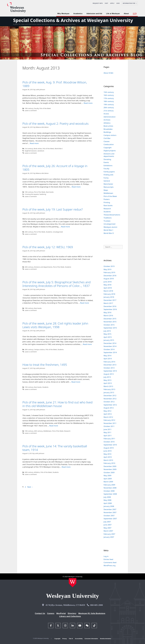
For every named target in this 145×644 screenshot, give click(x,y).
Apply (112, 3)
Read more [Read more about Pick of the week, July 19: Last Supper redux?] (65, 227)
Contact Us (40, 613)
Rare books (50, 192)
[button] (135, 14)
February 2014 (109, 362)
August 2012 (109, 408)
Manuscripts (109, 187)
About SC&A (108, 73)
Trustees (107, 221)
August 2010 (109, 448)
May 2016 (107, 312)
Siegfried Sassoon (31, 151)
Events (106, 162)
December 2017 (110, 300)
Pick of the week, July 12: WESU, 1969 (48, 247)
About (126, 14)
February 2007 (109, 534)
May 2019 (107, 269)
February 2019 (109, 272)
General (107, 181)
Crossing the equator (32, 194)
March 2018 (108, 291)
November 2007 (110, 512)
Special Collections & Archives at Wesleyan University (73, 20)
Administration (110, 117)
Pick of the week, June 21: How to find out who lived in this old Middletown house (57, 404)
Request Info (98, 3)
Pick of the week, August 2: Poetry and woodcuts (56, 124)
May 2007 (107, 528)
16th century (109, 95)
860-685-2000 (97, 605)
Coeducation (109, 144)
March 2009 (108, 482)
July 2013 (107, 377)
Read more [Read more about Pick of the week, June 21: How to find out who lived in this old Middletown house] (54, 426)
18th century (109, 101)
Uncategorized (58, 232)
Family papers (109, 172)
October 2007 (109, 516)
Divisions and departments (43, 267)
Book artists (38, 149)
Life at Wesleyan (113, 14)
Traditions (108, 218)
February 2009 (109, 485)
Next (30, 487)
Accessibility (79, 639)
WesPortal (61, 613)
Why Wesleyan (63, 14)
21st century (29, 149)
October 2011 (109, 426)
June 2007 (108, 525)
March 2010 (108, 460)
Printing (107, 202)
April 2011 (108, 436)
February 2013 (109, 389)
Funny (106, 178)
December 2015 (110, 319)
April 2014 (108, 359)
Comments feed (110, 562)
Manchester (108, 184)
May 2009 (107, 475)
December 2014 (110, 343)
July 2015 (107, 331)
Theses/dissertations (112, 215)
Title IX (71, 639)
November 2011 (110, 423)
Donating (107, 159)
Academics (78, 14)
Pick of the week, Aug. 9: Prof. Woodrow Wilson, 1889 (55, 84)
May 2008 (107, 500)
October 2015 (109, 325)
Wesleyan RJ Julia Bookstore (92, 613)
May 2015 (107, 334)
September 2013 (110, 371)
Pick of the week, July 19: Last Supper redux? (53, 209)
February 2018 (109, 294)
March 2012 (108, 417)
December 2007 (110, 509)
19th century (29, 108)
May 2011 (107, 432)
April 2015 (108, 337)
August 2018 (109, 279)
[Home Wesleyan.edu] (73, 583)
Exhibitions (108, 165)
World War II (109, 233)
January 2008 (109, 506)
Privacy (65, 639)
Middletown (47, 431)
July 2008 (107, 497)
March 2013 (108, 386)
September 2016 (110, 309)
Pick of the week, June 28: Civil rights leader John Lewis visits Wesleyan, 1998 (55, 325)
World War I (59, 149)
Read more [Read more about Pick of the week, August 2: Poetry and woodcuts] (34, 143)
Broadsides (108, 129)
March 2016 (108, 315)
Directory (72, 613)
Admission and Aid (94, 14)
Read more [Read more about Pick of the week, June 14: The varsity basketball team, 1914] (66, 467)
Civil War (107, 138)
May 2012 (107, 411)
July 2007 (107, 522)
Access (106, 114)
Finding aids (108, 175)
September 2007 (110, 519)
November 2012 (110, 399)
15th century (29, 387)
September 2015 (110, 328)
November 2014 (110, 346)
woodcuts (41, 151)
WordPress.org (110, 565)
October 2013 (109, 368)
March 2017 (108, 303)
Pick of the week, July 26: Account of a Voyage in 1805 (55, 168)
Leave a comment (31, 111)
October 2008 (109, 491)
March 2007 (108, 531)
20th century (29, 232)
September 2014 (110, 352)
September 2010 (110, 445)
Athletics (37, 472)
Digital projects (110, 151)
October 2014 (109, 349)
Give (118, 3)
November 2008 (110, 488)
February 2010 (109, 463)
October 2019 (109, 266)
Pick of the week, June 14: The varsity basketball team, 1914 (55, 448)
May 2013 (107, 380)
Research (67, 431)
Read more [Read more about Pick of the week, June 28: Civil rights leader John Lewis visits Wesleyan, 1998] (87, 344)
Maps (106, 190)
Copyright (108, 148)
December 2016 (110, 306)
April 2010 (108, 457)
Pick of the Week (45, 108)
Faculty (36, 108)
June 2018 (108, 282)
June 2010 (108, 451)
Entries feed (108, 559)
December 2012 (110, 395)
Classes (107, 141)
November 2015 (110, 322)
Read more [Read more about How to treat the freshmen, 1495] (76, 382)
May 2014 (107, 356)
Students (49, 232)
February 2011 (109, 439)
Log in (106, 556)
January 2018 (109, 297)
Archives (107, 120)
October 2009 (109, 472)
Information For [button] (130, 3)
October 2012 (109, 402)
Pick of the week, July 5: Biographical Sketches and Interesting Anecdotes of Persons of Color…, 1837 (57, 284)
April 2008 (108, 503)
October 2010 (109, 442)
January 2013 (109, 392)
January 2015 (109, 340)
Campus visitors (39, 349)
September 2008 (110, 494)
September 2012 (110, 405)
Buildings (107, 132)
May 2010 (107, 454)
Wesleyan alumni (110, 227)
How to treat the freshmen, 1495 (45, 365)
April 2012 (108, 414)
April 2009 (108, 479)
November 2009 (110, 469)
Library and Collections (70, 616)
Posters (107, 199)
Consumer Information (91, 639)
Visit (106, 3)
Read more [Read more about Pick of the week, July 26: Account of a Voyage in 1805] (76, 187)
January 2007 (109, 537)
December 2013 (110, 365)
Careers (51, 613)
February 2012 (109, 420)
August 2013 (109, 374)
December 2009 (110, 466)
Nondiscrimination (105, 639)
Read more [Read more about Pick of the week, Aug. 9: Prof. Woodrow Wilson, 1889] (88, 103)
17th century (109, 98)
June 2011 (108, 429)
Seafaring (43, 194)
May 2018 (107, 285)
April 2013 (108, 383)
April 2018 (108, 288)
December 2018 (110, 276)
